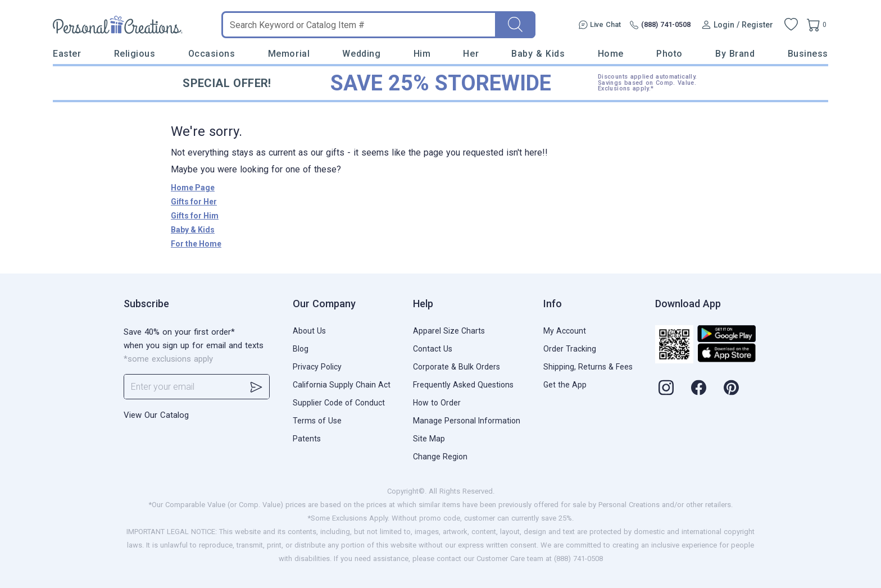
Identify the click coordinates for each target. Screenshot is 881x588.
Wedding (361, 54)
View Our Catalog (156, 415)
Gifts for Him (195, 216)
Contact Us (433, 349)
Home (611, 54)
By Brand (735, 54)
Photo (669, 54)
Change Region (440, 457)
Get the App (565, 385)
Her (471, 54)
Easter (67, 54)
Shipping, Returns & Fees (588, 367)
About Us (309, 331)
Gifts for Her (194, 202)
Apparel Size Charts (449, 331)
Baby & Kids (538, 54)
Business (808, 54)
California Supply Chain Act (342, 385)
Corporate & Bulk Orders (457, 367)
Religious (135, 54)
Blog (301, 349)
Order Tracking (570, 349)
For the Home (196, 244)
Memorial (289, 54)
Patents (307, 439)
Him (422, 54)
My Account (565, 331)
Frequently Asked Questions (463, 385)
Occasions (212, 54)
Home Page (193, 188)
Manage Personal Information (467, 421)
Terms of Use (317, 421)
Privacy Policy (317, 367)
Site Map (429, 439)
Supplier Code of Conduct (339, 403)
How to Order (437, 403)
